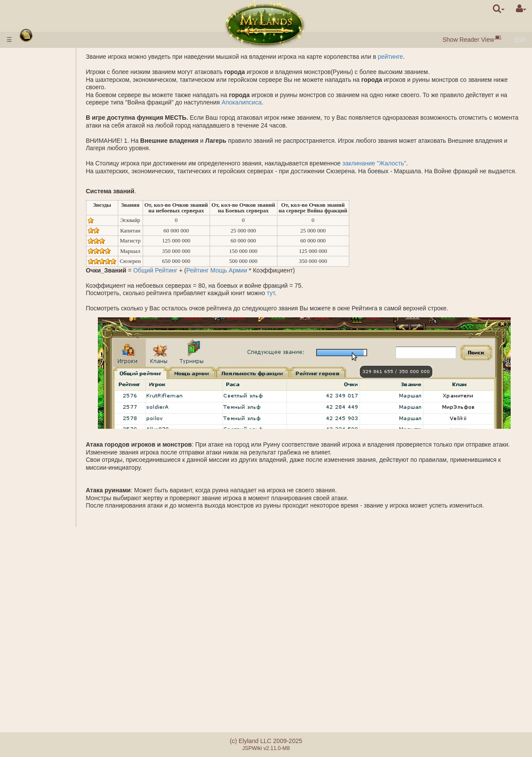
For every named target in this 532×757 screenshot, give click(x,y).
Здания (35, 138)
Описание (55, 176)
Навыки (36, 481)
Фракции (54, 359)
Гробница (55, 290)
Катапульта (57, 607)
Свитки (34, 534)
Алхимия (54, 206)
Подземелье (42, 267)
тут (310, 301)
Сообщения (40, 660)
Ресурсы (36, 115)
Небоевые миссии (52, 412)
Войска (35, 168)
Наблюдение (59, 442)
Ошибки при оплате (52, 696)
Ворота (51, 145)
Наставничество (47, 615)
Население (40, 130)
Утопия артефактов (51, 630)
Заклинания (42, 488)
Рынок (50, 153)
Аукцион (53, 161)
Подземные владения (55, 275)
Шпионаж (55, 420)
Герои (33, 465)
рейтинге (429, 57)
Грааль (51, 259)
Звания (52, 343)
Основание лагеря (67, 404)
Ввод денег (40, 64)
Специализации (64, 214)
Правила (36, 57)
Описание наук (62, 199)
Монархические (63, 584)
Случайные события (53, 645)
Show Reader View (468, 40)
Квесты (34, 653)
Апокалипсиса (324, 102)
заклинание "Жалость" (413, 163)
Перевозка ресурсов (70, 450)
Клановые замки (49, 599)
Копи (48, 237)
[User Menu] (521, 9)
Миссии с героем (49, 397)
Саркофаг (55, 298)
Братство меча (46, 638)
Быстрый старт (47, 84)
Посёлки (53, 107)
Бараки (52, 283)
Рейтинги (54, 351)
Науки (32, 191)
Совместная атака (67, 366)
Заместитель (60, 569)
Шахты (51, 244)
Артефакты (41, 526)
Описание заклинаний (73, 496)
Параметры (58, 183)
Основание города (67, 435)
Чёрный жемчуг (63, 122)
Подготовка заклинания (75, 518)
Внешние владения (51, 229)
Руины (33, 313)
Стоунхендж (41, 320)
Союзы (34, 562)
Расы (31, 92)
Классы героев (45, 473)
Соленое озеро (63, 252)
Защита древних (49, 328)
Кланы (34, 577)
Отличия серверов (50, 680)
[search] (499, 9)
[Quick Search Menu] (499, 9)
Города (35, 100)
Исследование (62, 427)
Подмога (54, 374)
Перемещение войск (70, 458)
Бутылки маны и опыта (56, 542)
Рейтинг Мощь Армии (256, 278)
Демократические (66, 592)
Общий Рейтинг (194, 278)
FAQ (30, 688)
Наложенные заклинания (60, 507)
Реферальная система (56, 703)
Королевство (43, 222)
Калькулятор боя (65, 389)
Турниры (36, 622)
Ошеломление (44, 549)
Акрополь (55, 305)
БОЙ (48, 381)
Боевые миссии (48, 336)
